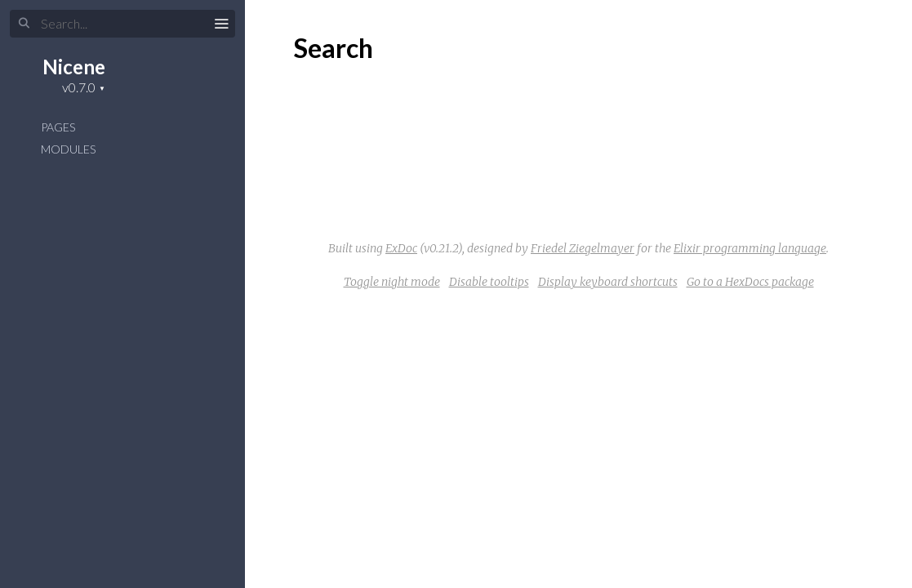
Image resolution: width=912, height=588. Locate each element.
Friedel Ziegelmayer (583, 248)
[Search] (122, 24)
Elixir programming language (750, 248)
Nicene (74, 67)
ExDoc (401, 248)
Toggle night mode (392, 282)
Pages (58, 127)
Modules (68, 149)
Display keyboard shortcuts (608, 282)
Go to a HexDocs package (750, 282)
